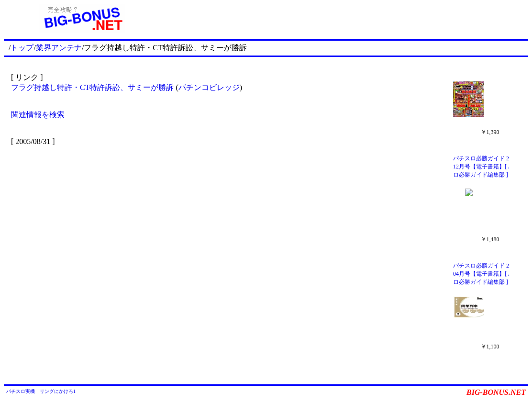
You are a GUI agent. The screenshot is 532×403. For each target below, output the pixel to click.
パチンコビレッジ (209, 87)
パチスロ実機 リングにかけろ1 (41, 391)
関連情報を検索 (38, 115)
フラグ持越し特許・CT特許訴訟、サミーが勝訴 (92, 87)
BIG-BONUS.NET (496, 392)
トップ (22, 48)
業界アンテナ (59, 48)
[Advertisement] (344, 18)
